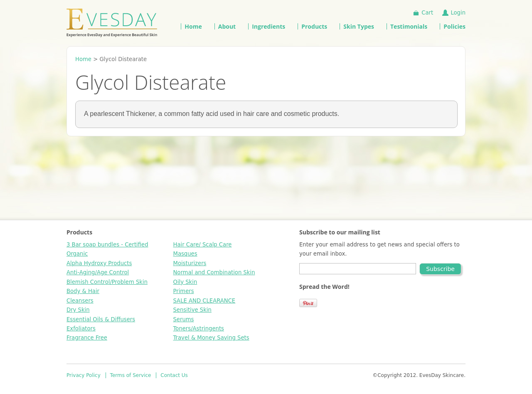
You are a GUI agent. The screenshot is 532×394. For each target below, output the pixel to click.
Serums (184, 319)
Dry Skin (78, 310)
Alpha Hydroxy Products (99, 263)
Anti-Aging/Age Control (98, 272)
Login (458, 13)
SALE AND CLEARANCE (204, 301)
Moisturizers (190, 263)
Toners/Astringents (199, 329)
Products (314, 26)
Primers (184, 291)
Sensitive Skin (192, 310)
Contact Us (174, 375)
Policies (454, 26)
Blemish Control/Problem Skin (107, 282)
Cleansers (80, 301)
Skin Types (359, 26)
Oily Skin (185, 282)
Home (193, 26)
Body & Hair (83, 291)
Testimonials (409, 26)
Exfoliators (81, 329)
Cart (427, 13)
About (227, 26)
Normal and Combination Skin (214, 272)
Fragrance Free (87, 338)
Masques (185, 254)
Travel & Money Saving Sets (211, 338)
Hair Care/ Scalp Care (203, 245)
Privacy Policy (84, 375)
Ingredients (268, 26)
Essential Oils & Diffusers (101, 319)
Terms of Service (131, 375)
